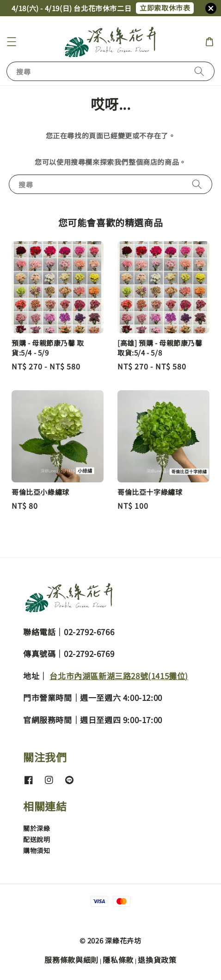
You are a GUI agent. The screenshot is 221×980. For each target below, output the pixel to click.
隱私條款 (118, 960)
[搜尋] (199, 71)
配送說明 (37, 839)
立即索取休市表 (165, 8)
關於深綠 (37, 828)
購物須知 (37, 850)
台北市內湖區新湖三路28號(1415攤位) (119, 676)
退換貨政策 (157, 960)
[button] (12, 42)
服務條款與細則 (71, 960)
